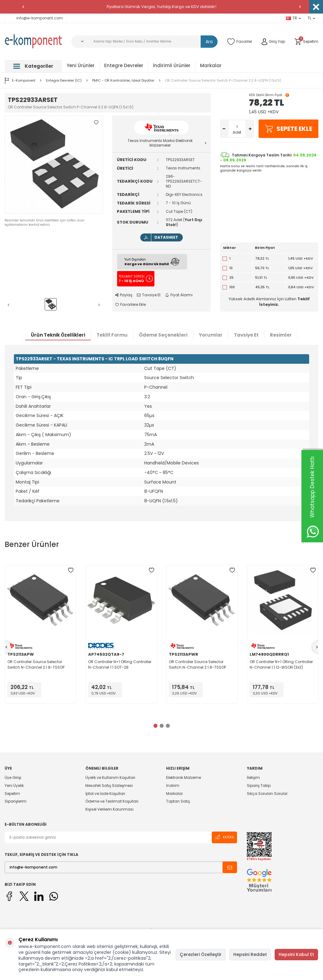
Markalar (211, 65)
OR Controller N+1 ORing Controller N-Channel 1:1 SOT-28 (120, 664)
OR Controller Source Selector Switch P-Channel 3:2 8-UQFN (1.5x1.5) (223, 81)
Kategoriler (33, 66)
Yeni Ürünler (81, 65)
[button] (23, 7)
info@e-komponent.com (35, 18)
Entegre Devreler (124, 65)
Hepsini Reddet (250, 954)
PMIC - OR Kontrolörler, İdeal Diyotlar (123, 81)
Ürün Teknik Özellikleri (58, 335)
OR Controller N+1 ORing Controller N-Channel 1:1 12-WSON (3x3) (281, 664)
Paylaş (124, 295)
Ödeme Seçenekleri (163, 335)
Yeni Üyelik (14, 786)
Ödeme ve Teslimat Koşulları (112, 801)
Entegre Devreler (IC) (64, 81)
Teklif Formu (112, 335)
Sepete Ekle (288, 129)
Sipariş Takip (259, 786)
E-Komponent (20, 80)
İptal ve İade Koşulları (105, 794)
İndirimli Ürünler (172, 65)
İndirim (173, 786)
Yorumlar (211, 335)
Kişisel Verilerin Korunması (109, 809)
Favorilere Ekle (131, 305)
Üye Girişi (13, 778)
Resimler (281, 335)
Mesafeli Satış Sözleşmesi (109, 786)
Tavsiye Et (149, 295)
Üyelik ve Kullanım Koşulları (110, 778)
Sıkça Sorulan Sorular (267, 794)
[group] (54, 165)
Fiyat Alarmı (179, 295)
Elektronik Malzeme (184, 778)
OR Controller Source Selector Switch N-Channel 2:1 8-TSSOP (36, 664)
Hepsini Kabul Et (296, 954)
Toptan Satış (178, 801)
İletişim (253, 778)
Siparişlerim (16, 801)
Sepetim (12, 794)
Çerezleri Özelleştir (201, 954)
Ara (209, 42)
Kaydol (224, 837)
